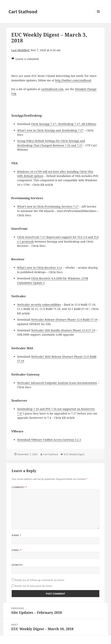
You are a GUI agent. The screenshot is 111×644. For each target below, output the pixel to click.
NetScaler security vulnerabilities (39, 305)
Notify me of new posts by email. (34, 586)
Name (16, 535)
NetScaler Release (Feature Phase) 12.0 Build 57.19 (64, 320)
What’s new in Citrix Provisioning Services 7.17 (48, 206)
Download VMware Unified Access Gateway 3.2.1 (49, 440)
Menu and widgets (98, 15)
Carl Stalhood (23, 11)
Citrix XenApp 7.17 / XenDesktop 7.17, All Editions (64, 124)
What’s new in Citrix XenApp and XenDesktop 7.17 (50, 130)
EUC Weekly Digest (74, 454)
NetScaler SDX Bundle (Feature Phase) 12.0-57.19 (63, 330)
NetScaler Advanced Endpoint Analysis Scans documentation (57, 383)
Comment (19, 487)
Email (17, 550)
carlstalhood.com (52, 89)
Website (17, 565)
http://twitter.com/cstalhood (73, 80)
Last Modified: (21, 50)
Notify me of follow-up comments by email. (40, 580)
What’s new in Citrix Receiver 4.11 (40, 268)
